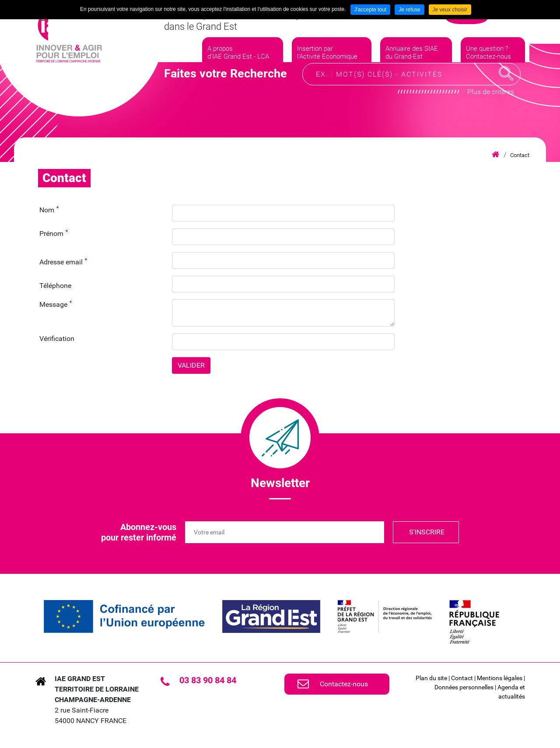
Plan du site (431, 678)
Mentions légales (500, 678)
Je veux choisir (450, 10)
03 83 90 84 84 (208, 680)
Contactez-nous (344, 684)
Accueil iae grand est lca (495, 155)
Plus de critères (491, 116)
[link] (124, 616)
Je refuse (409, 10)
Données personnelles (464, 687)
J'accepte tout (371, 10)
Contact (520, 155)
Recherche (506, 98)
